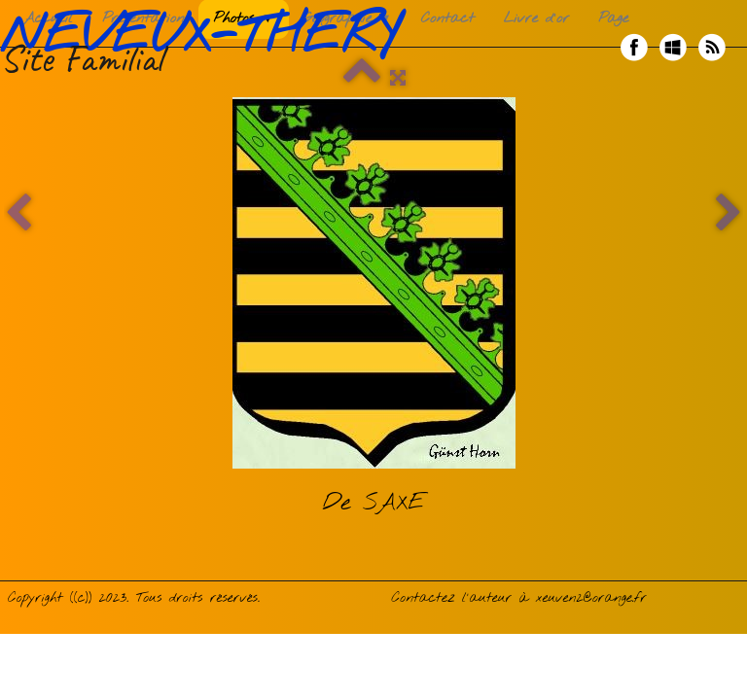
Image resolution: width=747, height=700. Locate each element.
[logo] (207, 48)
